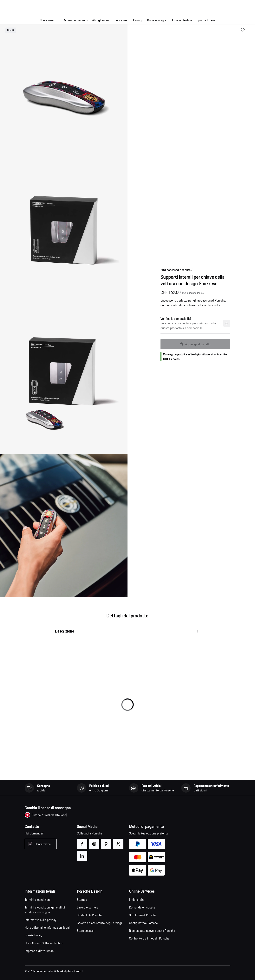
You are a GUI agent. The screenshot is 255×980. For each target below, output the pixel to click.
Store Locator (86, 931)
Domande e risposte (142, 907)
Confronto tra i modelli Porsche (149, 938)
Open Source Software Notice (44, 943)
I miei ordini (137, 900)
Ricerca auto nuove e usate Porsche (152, 931)
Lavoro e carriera (88, 907)
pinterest (106, 842)
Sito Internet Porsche (143, 915)
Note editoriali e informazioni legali (48, 927)
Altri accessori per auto (176, 270)
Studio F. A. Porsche (90, 915)
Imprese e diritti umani (39, 951)
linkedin (82, 854)
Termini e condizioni (38, 900)
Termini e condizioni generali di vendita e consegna (45, 910)
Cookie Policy (33, 935)
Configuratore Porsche (143, 923)
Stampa (82, 900)
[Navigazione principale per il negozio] (127, 20)
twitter (118, 842)
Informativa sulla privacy (40, 920)
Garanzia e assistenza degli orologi (99, 923)
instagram (94, 842)
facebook (82, 842)
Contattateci (43, 844)
